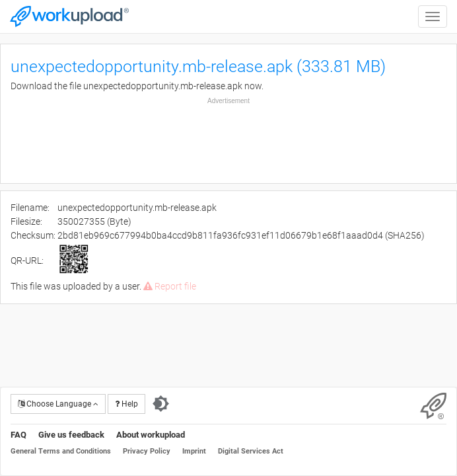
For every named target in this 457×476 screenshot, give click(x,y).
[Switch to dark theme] (161, 404)
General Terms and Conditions (61, 451)
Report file (170, 286)
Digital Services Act (251, 451)
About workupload (151, 435)
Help (126, 404)
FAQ (18, 435)
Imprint (194, 451)
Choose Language (58, 404)
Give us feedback (71, 435)
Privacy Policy (147, 451)
